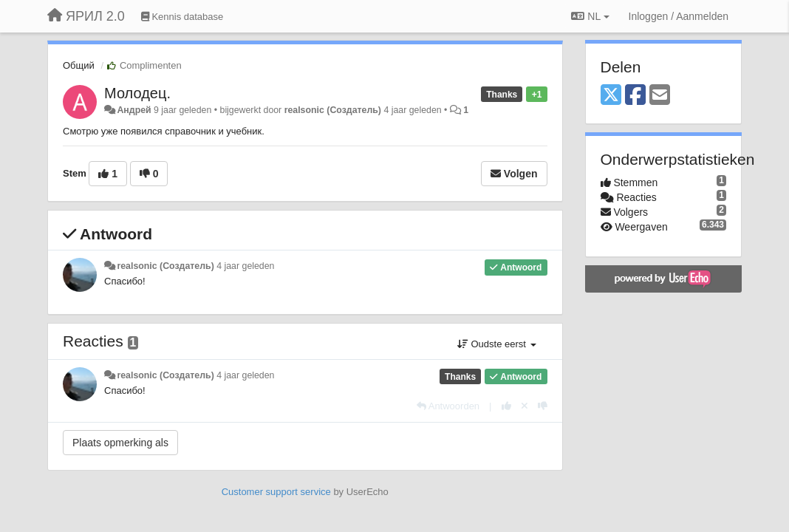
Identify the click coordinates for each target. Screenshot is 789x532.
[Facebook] (635, 96)
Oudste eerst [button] (497, 344)
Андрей (134, 110)
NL (590, 16)
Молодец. (137, 93)
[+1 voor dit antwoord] (506, 406)
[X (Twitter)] (611, 96)
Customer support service (276, 492)
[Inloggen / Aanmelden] (679, 16)
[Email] (660, 96)
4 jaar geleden (245, 266)
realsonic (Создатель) (333, 110)
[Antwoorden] (448, 406)
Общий (79, 65)
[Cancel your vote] (525, 406)
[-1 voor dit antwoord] (543, 406)
